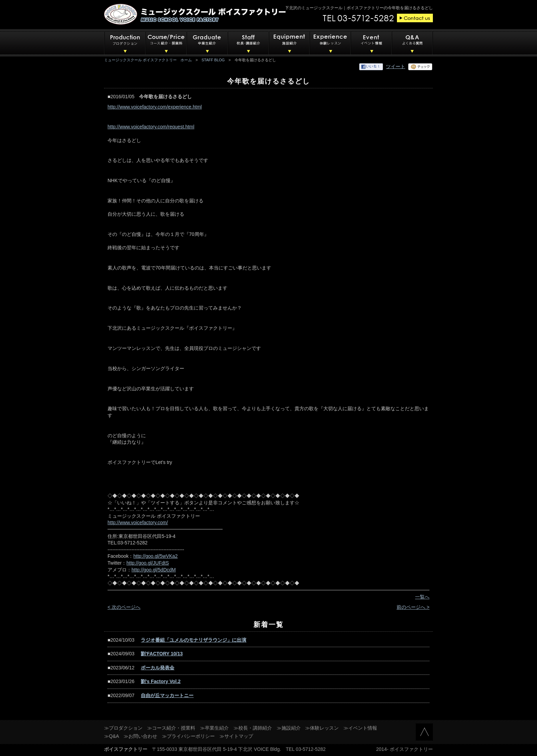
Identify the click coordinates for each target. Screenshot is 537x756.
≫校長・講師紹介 (253, 728)
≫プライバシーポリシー (188, 736)
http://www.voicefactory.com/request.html (151, 127)
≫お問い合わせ (140, 736)
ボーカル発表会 (158, 668)
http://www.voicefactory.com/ (138, 522)
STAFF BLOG (213, 60)
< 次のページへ (124, 607)
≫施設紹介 (289, 728)
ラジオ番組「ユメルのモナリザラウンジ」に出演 (193, 640)
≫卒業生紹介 (214, 728)
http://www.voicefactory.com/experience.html (155, 107)
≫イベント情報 (360, 728)
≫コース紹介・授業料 (171, 728)
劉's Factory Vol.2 (161, 681)
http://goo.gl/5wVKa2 (155, 556)
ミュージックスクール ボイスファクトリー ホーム (148, 60)
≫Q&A (112, 736)
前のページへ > (413, 607)
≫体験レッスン (322, 728)
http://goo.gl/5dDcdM (154, 570)
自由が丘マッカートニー (167, 695)
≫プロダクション (123, 728)
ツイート (396, 66)
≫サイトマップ (236, 736)
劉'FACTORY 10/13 (162, 654)
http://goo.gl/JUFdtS (148, 563)
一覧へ (422, 597)
